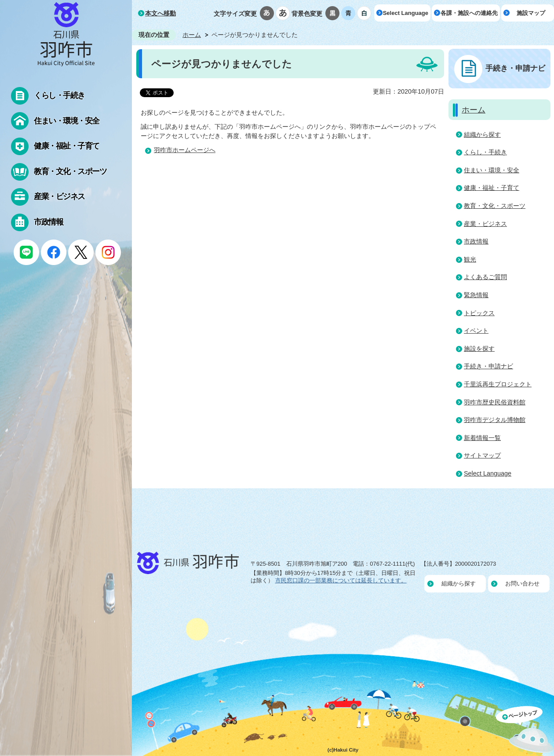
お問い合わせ (522, 583)
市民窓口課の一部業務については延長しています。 (341, 580)
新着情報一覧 (482, 438)
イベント (476, 331)
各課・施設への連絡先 (469, 13)
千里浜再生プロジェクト (498, 384)
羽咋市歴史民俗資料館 (495, 402)
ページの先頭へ (525, 731)
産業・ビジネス (485, 224)
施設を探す (479, 349)
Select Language (406, 13)
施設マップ (531, 13)
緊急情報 (476, 295)
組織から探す (482, 134)
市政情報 (476, 241)
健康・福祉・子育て (492, 188)
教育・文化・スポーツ (495, 206)
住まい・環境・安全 (492, 170)
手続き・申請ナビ (515, 68)
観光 (470, 259)
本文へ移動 (160, 13)
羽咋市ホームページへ (185, 150)
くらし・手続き (485, 152)
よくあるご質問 (485, 277)
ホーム (192, 35)
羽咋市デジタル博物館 (495, 420)
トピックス (479, 313)
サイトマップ (482, 455)
